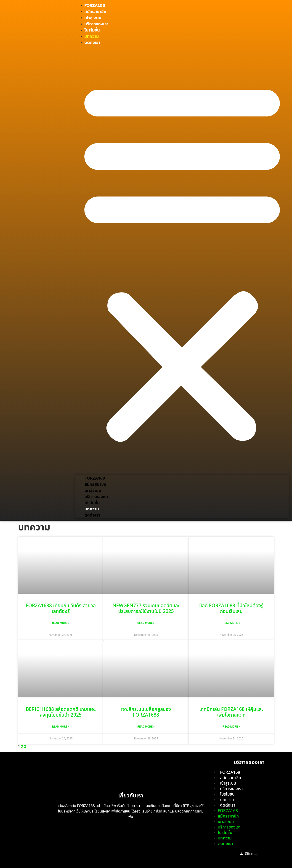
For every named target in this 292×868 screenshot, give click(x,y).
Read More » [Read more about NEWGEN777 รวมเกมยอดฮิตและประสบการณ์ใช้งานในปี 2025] (146, 623)
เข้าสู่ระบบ (93, 18)
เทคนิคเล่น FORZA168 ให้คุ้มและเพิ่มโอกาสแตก (231, 712)
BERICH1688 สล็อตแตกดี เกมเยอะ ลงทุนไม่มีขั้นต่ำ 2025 (61, 712)
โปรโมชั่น (92, 30)
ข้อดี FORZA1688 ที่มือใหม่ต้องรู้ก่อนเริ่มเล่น (231, 609)
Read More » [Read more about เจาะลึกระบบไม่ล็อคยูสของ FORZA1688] (146, 727)
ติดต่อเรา (92, 42)
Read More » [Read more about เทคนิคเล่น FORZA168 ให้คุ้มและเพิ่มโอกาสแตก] (231, 727)
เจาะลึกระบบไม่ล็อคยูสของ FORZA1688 (146, 712)
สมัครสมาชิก (96, 12)
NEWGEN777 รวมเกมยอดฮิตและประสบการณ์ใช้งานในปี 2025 (146, 609)
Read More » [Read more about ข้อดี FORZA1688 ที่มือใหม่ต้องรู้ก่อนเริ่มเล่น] (231, 623)
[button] (182, 260)
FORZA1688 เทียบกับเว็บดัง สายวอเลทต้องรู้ (61, 609)
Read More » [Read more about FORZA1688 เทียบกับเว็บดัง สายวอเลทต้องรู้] (61, 623)
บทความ (92, 36)
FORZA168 (95, 5)
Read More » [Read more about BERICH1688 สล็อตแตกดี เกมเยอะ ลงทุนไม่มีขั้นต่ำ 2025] (61, 727)
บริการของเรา (97, 24)
